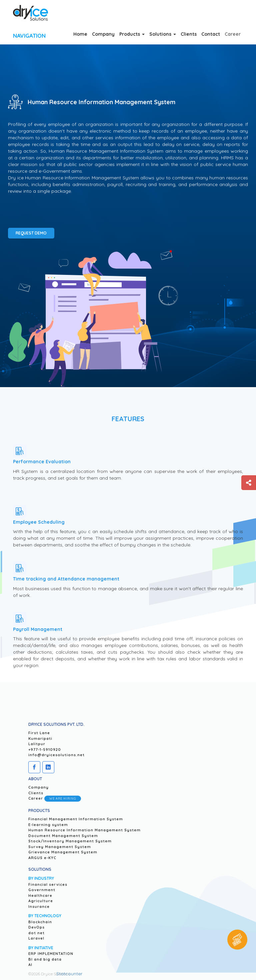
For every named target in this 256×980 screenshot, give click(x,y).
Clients (189, 34)
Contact (211, 34)
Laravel (36, 938)
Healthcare (40, 895)
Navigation (29, 36)
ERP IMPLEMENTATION (51, 954)
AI (30, 965)
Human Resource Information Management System (84, 830)
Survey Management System (60, 847)
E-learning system (48, 825)
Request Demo (31, 233)
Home (80, 34)
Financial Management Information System (76, 819)
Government (42, 890)
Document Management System (63, 836)
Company (103, 34)
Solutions (163, 34)
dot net (36, 933)
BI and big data (45, 959)
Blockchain (40, 922)
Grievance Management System (63, 852)
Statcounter (69, 974)
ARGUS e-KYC (42, 858)
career (233, 34)
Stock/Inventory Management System (70, 841)
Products (132, 34)
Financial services (48, 884)
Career (55, 799)
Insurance (39, 907)
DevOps (36, 927)
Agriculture (41, 901)
